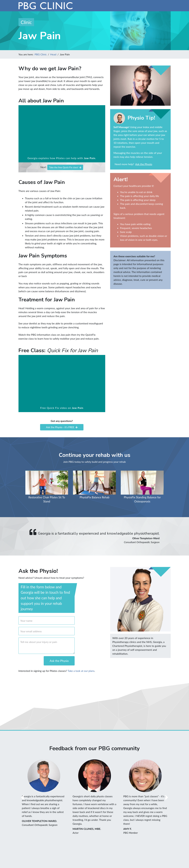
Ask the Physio (144, 164)
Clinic (26, 22)
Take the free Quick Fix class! (65, 167)
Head (53, 54)
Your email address (31, 631)
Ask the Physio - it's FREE (62, 427)
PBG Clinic (41, 54)
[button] (22, 797)
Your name (26, 621)
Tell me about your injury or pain (39, 642)
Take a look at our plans (81, 671)
